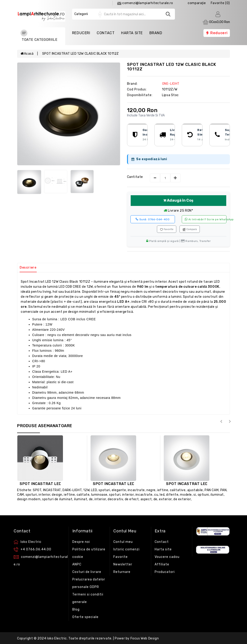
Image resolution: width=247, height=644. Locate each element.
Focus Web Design (145, 638)
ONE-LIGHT (171, 84)
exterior (165, 499)
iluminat (217, 495)
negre (151, 490)
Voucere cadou (167, 557)
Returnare (122, 572)
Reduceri (81, 33)
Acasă (27, 54)
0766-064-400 (153, 219)
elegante (119, 490)
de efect (132, 499)
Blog (76, 609)
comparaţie (197, 3)
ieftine (163, 490)
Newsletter (123, 564)
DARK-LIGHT (72, 490)
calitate (83, 495)
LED (94, 490)
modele (186, 495)
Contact (106, 33)
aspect (146, 499)
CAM (21, 495)
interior (44, 495)
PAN (224, 490)
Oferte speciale (85, 617)
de (91, 499)
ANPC (77, 564)
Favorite (167, 229)
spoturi (104, 490)
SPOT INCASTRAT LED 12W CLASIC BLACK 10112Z (81, 54)
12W (86, 490)
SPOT (37, 490)
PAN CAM (212, 490)
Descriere (28, 268)
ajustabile (195, 490)
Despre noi (81, 542)
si (195, 495)
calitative (178, 490)
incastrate (136, 490)
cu (156, 495)
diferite (172, 495)
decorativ (115, 499)
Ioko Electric (57, 638)
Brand (156, 33)
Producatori (165, 572)
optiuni (203, 495)
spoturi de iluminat (57, 499)
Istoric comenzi (126, 549)
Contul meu (123, 542)
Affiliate (162, 564)
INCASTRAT (52, 490)
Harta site (163, 549)
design (57, 495)
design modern (29, 499)
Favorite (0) (220, 3)
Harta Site (132, 33)
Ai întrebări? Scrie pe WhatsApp (206, 219)
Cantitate (135, 177)
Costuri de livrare (87, 572)
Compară (190, 229)
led (162, 495)
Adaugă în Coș (178, 200)
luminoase (99, 495)
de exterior (182, 499)
